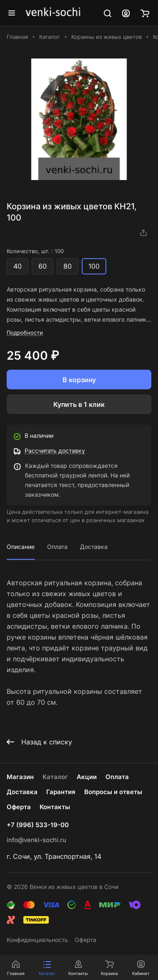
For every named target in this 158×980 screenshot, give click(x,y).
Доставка (94, 547)
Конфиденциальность (37, 940)
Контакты (55, 807)
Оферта (19, 807)
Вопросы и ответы (113, 792)
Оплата (57, 547)
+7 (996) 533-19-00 (38, 825)
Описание (21, 547)
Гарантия (61, 792)
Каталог (55, 777)
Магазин (20, 777)
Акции (87, 777)
